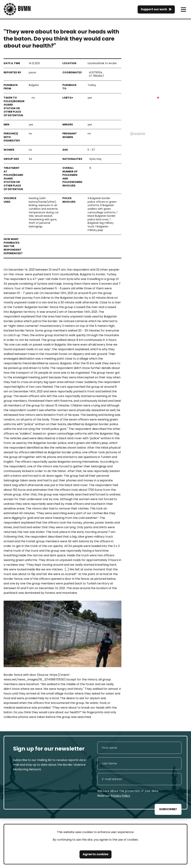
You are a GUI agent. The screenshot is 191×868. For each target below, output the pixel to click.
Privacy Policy (120, 796)
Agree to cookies (95, 854)
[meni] (183, 9)
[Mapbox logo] (138, 134)
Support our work (154, 9)
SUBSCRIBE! (168, 809)
